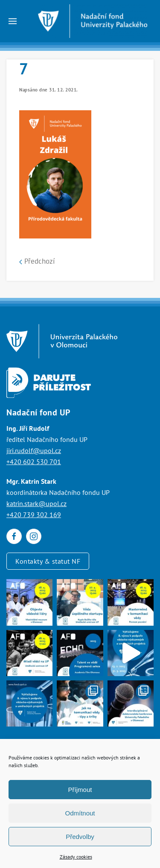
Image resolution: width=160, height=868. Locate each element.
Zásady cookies (76, 857)
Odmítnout (80, 813)
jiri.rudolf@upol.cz (34, 450)
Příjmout (80, 790)
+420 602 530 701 (34, 462)
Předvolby (80, 837)
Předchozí (37, 261)
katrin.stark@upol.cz (36, 503)
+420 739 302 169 (34, 515)
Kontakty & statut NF (48, 561)
